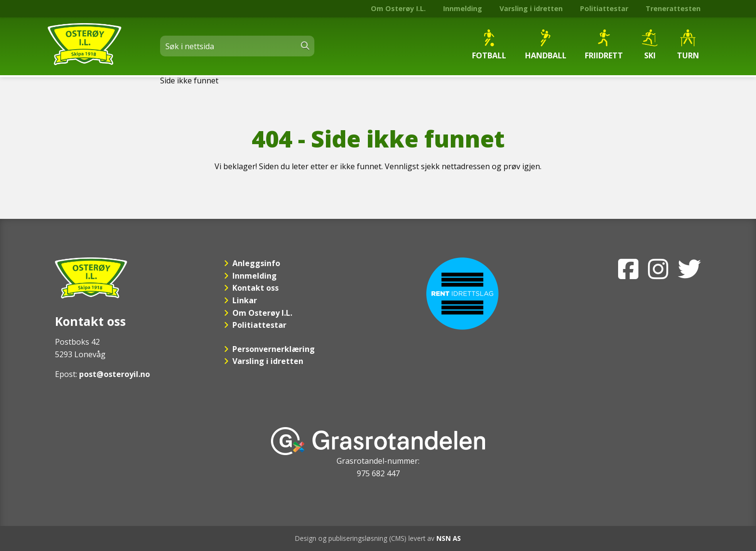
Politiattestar (604, 8)
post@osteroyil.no (115, 374)
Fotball (489, 45)
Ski (650, 45)
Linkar (245, 300)
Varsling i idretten (531, 8)
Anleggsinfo (256, 263)
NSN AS (449, 538)
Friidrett (604, 45)
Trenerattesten (673, 8)
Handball (546, 45)
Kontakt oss (256, 288)
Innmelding (463, 8)
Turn (688, 45)
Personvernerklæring (274, 349)
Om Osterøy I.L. (398, 8)
